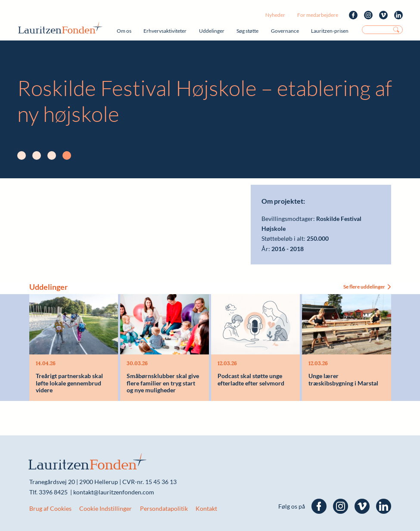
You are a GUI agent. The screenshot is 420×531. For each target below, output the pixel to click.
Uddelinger (212, 31)
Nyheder (275, 15)
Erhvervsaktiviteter (165, 31)
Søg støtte (247, 31)
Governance (285, 31)
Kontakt (206, 508)
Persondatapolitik (164, 508)
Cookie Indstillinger (106, 508)
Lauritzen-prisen (330, 31)
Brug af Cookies (50, 508)
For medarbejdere (318, 15)
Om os (124, 31)
